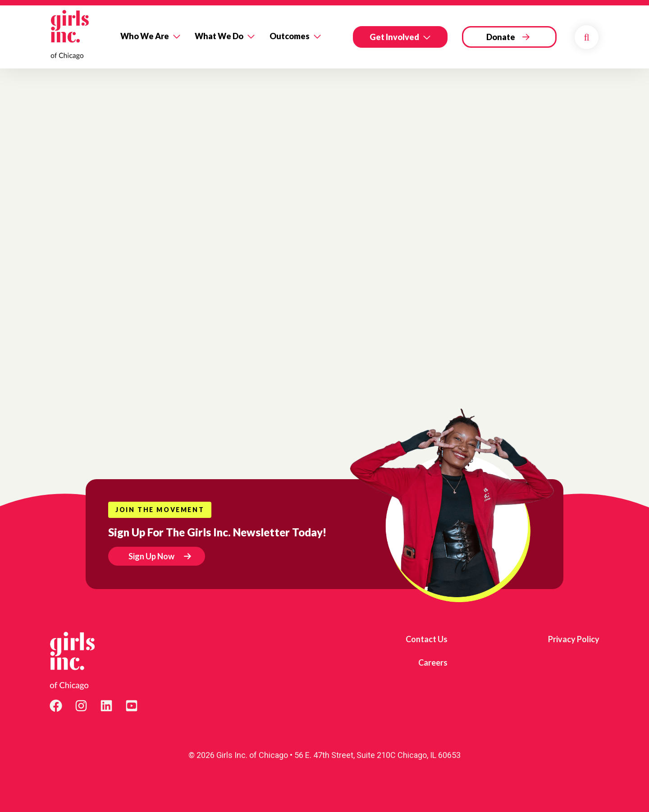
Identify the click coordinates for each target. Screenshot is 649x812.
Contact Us (427, 639)
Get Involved (394, 37)
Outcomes (290, 36)
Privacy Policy (574, 639)
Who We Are (145, 36)
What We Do (219, 36)
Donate (501, 37)
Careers (433, 662)
